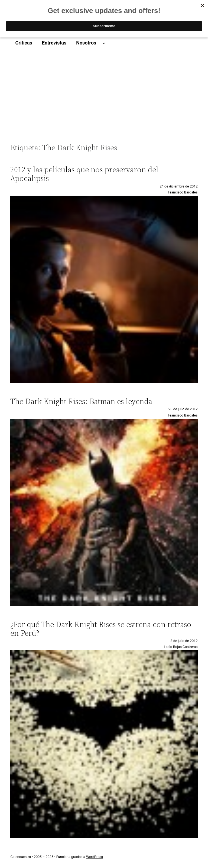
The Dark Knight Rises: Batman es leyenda (81, 401)
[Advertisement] (104, 99)
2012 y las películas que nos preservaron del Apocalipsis (84, 174)
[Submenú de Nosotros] (104, 43)
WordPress (95, 857)
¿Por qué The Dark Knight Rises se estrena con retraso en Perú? (101, 629)
